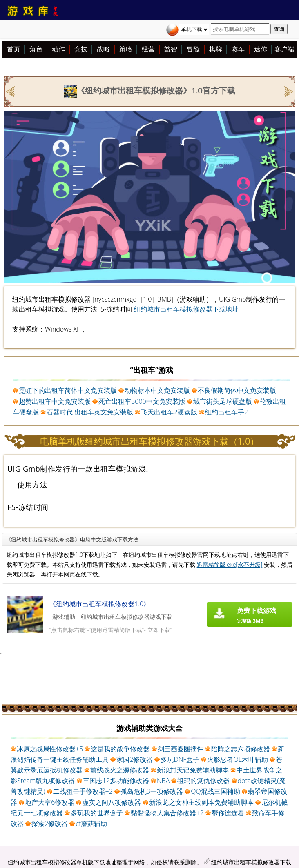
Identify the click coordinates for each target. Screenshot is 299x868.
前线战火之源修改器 (120, 770)
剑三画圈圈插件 (181, 749)
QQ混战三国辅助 (215, 791)
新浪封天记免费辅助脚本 (193, 770)
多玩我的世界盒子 (97, 813)
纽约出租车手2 (226, 412)
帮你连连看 (228, 813)
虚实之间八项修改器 (112, 802)
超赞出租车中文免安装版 (55, 401)
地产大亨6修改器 (50, 802)
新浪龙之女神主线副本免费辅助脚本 (201, 802)
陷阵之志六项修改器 (241, 749)
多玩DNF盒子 (180, 759)
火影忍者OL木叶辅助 (237, 759)
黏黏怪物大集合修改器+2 (167, 813)
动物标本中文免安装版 (157, 390)
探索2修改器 (50, 823)
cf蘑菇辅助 (91, 823)
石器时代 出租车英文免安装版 (90, 412)
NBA (163, 781)
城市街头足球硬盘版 (223, 401)
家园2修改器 (135, 759)
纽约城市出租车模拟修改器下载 (251, 862)
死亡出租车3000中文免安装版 (142, 401)
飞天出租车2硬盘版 (169, 412)
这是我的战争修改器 (120, 749)
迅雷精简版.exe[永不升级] (230, 564)
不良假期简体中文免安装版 (237, 390)
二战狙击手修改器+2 (83, 791)
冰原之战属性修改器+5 (50, 749)
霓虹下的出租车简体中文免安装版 (68, 390)
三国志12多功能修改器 (116, 781)
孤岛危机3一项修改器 (152, 791)
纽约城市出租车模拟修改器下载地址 (186, 309)
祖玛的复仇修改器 (203, 781)
